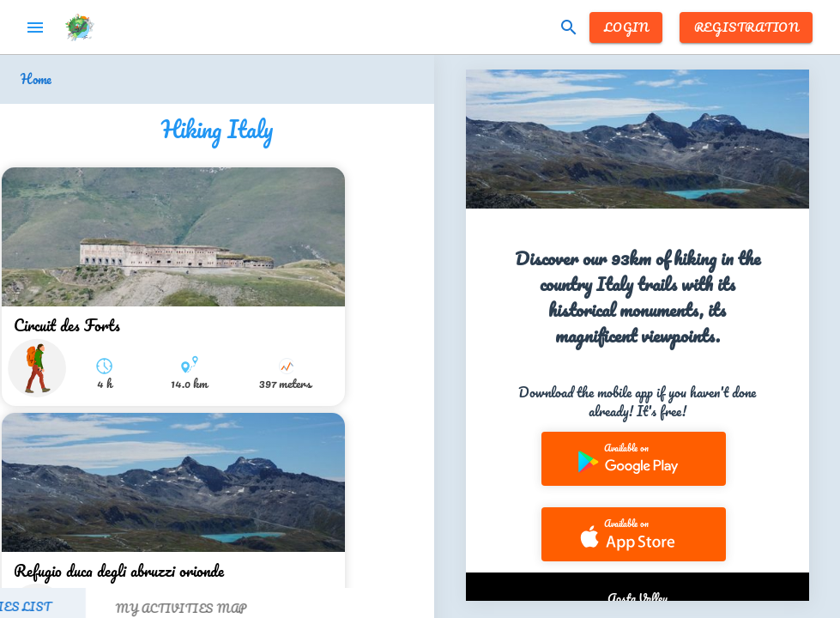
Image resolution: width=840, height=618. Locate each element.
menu (35, 27)
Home (36, 79)
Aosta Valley (638, 598)
